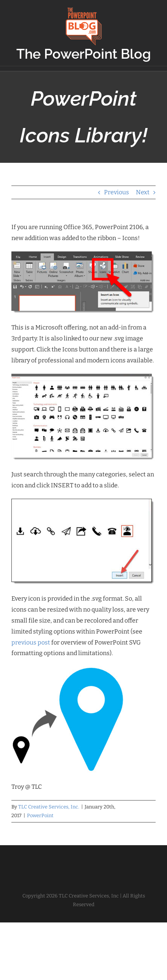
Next (143, 192)
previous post (31, 642)
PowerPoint (40, 815)
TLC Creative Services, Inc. (49, 807)
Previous (117, 192)
